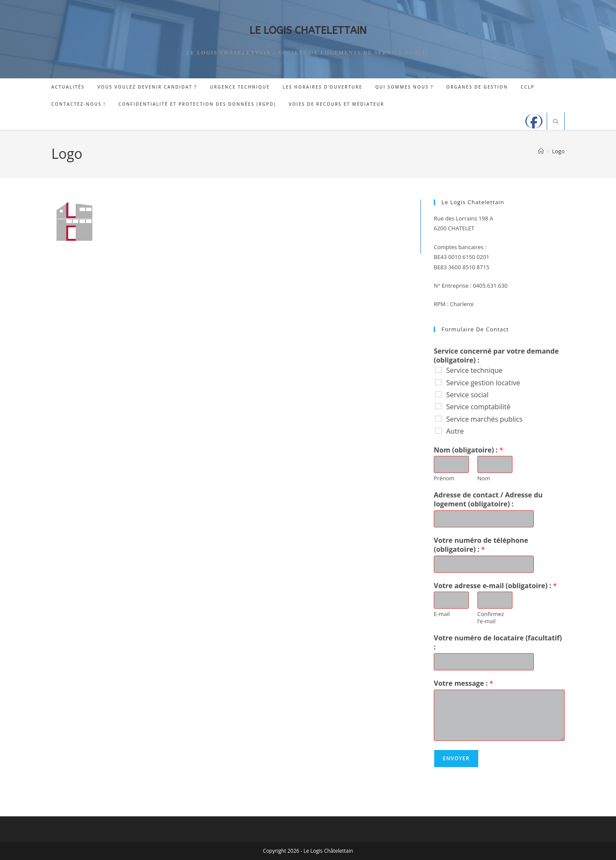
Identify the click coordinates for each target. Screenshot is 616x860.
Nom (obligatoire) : (468, 450)
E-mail (442, 614)
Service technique (474, 370)
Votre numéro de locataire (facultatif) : (498, 643)
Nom (484, 478)
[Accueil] (541, 151)
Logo (559, 151)
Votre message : (463, 683)
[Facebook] (534, 121)
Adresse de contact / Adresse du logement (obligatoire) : (488, 500)
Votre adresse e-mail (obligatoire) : (495, 586)
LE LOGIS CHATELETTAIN (308, 30)
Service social (467, 395)
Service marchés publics (484, 419)
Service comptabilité (478, 407)
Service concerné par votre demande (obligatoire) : (496, 356)
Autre (455, 431)
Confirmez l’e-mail (491, 618)
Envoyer (456, 758)
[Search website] (556, 122)
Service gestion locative (483, 383)
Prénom (444, 478)
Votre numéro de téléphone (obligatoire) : (481, 545)
